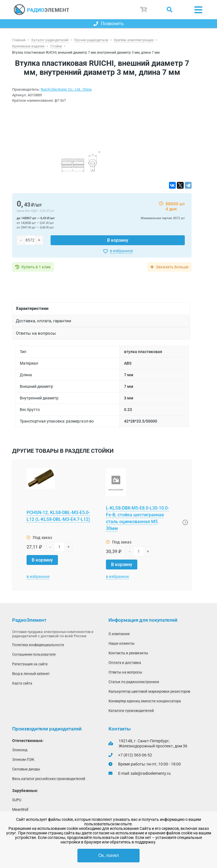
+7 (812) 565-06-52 (135, 755)
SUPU (17, 800)
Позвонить (109, 24)
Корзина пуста (144, 10)
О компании (119, 634)
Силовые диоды (26, 769)
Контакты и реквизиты (128, 653)
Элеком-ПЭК (23, 759)
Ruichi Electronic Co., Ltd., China (66, 89)
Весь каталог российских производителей (49, 779)
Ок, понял (109, 855)
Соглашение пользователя (34, 654)
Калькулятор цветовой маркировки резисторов (149, 691)
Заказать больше (172, 267)
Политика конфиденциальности (38, 645)
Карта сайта (22, 683)
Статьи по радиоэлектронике (134, 682)
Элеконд (20, 750)
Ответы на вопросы (125, 672)
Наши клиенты (121, 643)
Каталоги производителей (131, 711)
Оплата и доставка (125, 663)
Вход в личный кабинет (31, 674)
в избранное (121, 251)
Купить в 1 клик (36, 267)
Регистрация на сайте (30, 664)
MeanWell (20, 809)
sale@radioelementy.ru (151, 773)
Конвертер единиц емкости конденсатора (145, 701)
